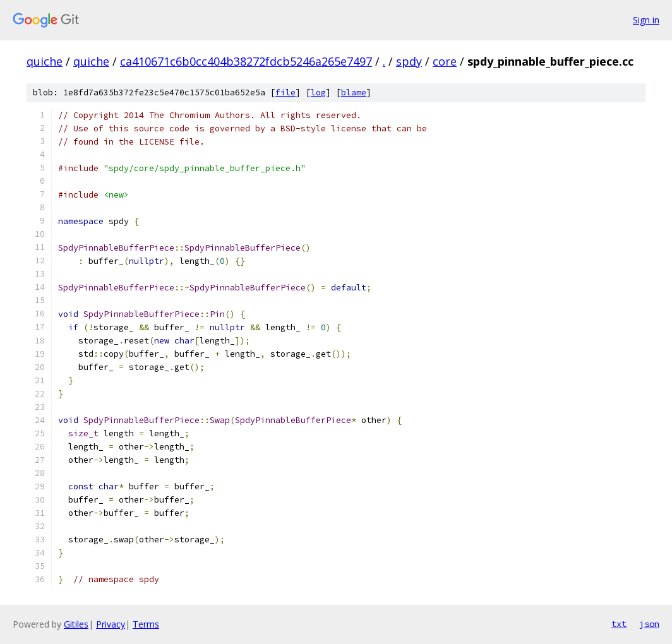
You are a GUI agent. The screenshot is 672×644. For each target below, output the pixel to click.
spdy (409, 61)
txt (619, 624)
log (318, 92)
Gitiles (76, 624)
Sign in (646, 20)
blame (354, 92)
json (649, 624)
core (445, 61)
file (285, 92)
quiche (45, 61)
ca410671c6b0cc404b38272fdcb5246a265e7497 (246, 61)
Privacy (111, 624)
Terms (146, 624)
